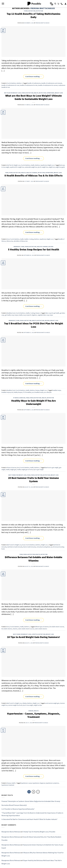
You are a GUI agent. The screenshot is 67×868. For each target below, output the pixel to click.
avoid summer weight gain (52, 703)
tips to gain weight (38, 470)
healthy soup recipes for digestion (28, 315)
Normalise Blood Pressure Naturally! (14, 805)
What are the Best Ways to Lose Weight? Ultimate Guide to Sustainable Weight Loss (34, 97)
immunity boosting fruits (43, 547)
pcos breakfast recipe (38, 392)
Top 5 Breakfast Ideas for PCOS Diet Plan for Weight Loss (34, 325)
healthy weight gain (11, 470)
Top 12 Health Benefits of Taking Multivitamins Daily (33, 15)
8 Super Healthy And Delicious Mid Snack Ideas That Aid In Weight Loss (32, 862)
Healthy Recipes (18, 392)
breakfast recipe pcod (7, 392)
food (7, 173)
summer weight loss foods (15, 705)
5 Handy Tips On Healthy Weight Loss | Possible (39, 832)
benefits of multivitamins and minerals (52, 83)
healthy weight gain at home (25, 470)
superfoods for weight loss (17, 167)
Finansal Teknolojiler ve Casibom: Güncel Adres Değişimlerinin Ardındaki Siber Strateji (31, 801)
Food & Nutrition (30, 11)
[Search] (55, 4)
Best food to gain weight (52, 468)
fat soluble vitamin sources (57, 627)
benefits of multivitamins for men (10, 85)
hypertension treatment (8, 785)
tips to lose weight (28, 705)
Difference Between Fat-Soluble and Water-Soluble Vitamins (34, 559)
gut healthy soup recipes (12, 315)
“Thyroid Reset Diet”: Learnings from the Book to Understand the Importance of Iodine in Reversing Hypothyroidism (32, 814)
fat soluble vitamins (7, 629)
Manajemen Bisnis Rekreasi (11, 832)
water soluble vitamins (41, 629)
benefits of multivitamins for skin (29, 85)
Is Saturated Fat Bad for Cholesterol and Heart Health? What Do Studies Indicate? (29, 819)
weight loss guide (60, 167)
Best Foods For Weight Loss (17, 475)
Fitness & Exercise (19, 398)
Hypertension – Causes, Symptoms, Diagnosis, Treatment (34, 715)
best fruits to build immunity (15, 547)
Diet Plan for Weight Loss (13, 93)
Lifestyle (35, 634)
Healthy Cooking (32, 173)
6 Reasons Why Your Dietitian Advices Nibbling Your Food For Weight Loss (33, 854)
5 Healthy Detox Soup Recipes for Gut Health (34, 249)
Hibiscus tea (10, 241)
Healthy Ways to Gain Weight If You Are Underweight (33, 402)
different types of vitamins (42, 627)
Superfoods (50, 93)
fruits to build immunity (30, 547)
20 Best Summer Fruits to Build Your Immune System (33, 480)
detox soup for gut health (52, 313)
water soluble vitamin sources (26, 629)
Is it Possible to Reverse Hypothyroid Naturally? (18, 809)
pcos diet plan (48, 392)
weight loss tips (38, 705)
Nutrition (40, 11)
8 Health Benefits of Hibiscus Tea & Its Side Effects (34, 176)
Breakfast (17, 247)
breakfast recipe (57, 390)
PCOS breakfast (27, 392)
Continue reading (33, 77)
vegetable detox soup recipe (45, 315)
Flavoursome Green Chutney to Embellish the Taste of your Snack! (32, 846)
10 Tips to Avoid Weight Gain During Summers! (33, 637)
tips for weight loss (43, 167)
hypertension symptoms (52, 783)
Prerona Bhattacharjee (43, 8)
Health (36, 93)
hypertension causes (26, 783)
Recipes (51, 247)
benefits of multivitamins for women (48, 85)
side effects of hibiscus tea (21, 241)
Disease (31, 711)
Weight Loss (59, 93)
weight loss (52, 167)
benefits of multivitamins (34, 83)
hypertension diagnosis (39, 783)
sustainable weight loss (31, 167)
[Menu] (3, 4)
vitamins (15, 629)
